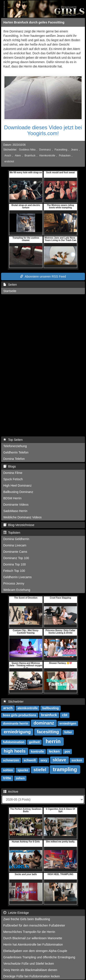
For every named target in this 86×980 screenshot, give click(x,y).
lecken (54, 751)
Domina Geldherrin (16, 539)
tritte (7, 778)
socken (77, 760)
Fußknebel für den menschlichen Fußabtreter (34, 925)
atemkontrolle (28, 708)
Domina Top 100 (15, 564)
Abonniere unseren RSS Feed (43, 276)
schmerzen (11, 760)
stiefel (40, 770)
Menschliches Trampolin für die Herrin (29, 932)
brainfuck (49, 715)
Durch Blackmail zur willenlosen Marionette (33, 938)
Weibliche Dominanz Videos (22, 517)
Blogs (10, 466)
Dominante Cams (15, 552)
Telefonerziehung (15, 446)
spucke (23, 770)
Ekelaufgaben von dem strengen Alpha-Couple (35, 951)
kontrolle (37, 751)
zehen (20, 778)
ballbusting (51, 708)
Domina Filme (13, 473)
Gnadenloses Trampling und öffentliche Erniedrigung (39, 957)
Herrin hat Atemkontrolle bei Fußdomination (33, 945)
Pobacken (65, 156)
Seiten (10, 285)
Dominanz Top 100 (16, 558)
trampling (65, 769)
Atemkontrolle (47, 156)
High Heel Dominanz (17, 486)
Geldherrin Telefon (16, 452)
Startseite (10, 291)
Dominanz (45, 150)
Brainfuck (30, 156)
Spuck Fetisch (13, 479)
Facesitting (61, 150)
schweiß (30, 760)
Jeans (75, 150)
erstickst (9, 161)
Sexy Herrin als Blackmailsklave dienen (30, 970)
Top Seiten (13, 440)
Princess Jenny (14, 583)
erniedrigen (68, 723)
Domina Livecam (15, 545)
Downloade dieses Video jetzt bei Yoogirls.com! (43, 130)
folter (68, 732)
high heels (15, 751)
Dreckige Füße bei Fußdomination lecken (32, 976)
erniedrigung (17, 732)
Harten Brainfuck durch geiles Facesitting (34, 22)
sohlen (8, 770)
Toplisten (12, 533)
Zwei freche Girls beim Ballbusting (27, 919)
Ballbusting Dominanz (18, 492)
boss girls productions (20, 715)
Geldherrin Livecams (17, 577)
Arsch (8, 156)
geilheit (34, 742)
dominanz (44, 723)
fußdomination (14, 742)
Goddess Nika (27, 150)
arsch (8, 708)
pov (67, 751)
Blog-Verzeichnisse (19, 525)
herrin (53, 741)
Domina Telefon (14, 459)
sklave (59, 760)
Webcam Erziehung (17, 590)
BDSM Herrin (12, 498)
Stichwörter (13, 702)
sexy (44, 760)
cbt (65, 715)
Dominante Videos (16, 505)
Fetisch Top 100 (14, 571)
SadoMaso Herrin (15, 511)
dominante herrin (15, 723)
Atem (18, 156)
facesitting (48, 732)
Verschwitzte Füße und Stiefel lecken (29, 964)
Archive (11, 792)
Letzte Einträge (16, 913)
